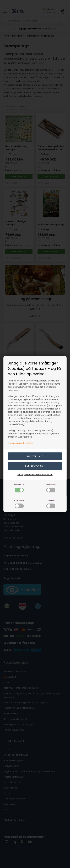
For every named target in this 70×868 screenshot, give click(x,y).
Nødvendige (19, 488)
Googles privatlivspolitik (20, 443)
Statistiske (51, 504)
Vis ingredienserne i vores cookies (35, 475)
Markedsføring (51, 488)
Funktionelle (19, 504)
